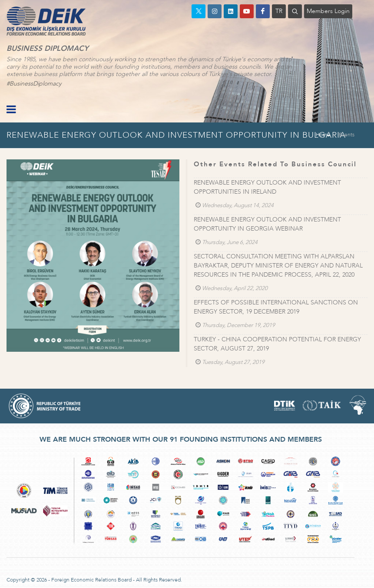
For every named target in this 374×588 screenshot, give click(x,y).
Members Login (328, 11)
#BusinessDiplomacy (34, 84)
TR (279, 11)
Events (347, 135)
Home (323, 135)
